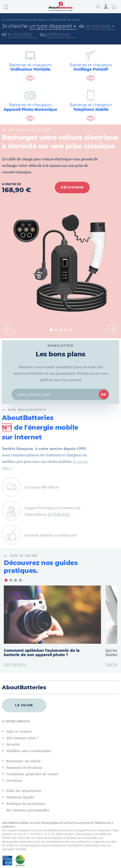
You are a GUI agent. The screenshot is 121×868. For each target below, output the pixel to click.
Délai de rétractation (24, 791)
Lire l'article (14, 664)
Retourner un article (23, 761)
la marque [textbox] (98, 26)
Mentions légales (20, 797)
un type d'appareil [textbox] (51, 26)
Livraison (14, 781)
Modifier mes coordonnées (29, 751)
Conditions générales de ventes (32, 774)
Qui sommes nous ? (23, 738)
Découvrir (72, 187)
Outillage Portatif (91, 67)
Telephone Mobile (91, 107)
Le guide (24, 705)
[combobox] (53, 26)
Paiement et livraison (24, 768)
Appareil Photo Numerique (30, 107)
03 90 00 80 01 (59, 514)
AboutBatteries (24, 687)
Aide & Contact (19, 731)
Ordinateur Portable (30, 67)
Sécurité (13, 744)
